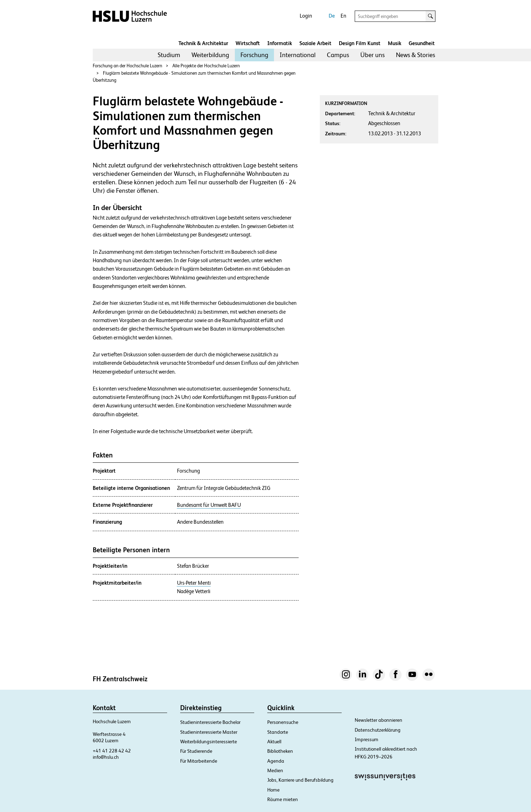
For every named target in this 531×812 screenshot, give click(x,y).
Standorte (278, 732)
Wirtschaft (248, 43)
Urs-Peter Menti (194, 583)
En (343, 16)
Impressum (367, 739)
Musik (395, 43)
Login (306, 16)
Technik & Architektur (203, 43)
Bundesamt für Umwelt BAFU (209, 505)
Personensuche (283, 722)
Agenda (276, 761)
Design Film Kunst (360, 43)
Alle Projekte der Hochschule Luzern (206, 66)
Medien (275, 770)
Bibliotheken (280, 751)
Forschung (254, 55)
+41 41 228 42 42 (112, 751)
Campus (338, 55)
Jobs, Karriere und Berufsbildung (300, 780)
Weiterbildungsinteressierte (209, 742)
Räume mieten (283, 799)
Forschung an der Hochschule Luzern (127, 66)
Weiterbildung (210, 55)
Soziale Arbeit (315, 43)
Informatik (280, 43)
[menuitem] (169, 55)
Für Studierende (196, 751)
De (332, 16)
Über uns (373, 55)
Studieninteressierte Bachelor (210, 722)
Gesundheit (422, 43)
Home (273, 790)
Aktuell (274, 742)
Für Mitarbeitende (199, 761)
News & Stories (416, 55)
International (298, 55)
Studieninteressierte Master (209, 732)
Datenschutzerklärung (378, 730)
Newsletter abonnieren (379, 720)
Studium (169, 55)
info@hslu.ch (106, 757)
